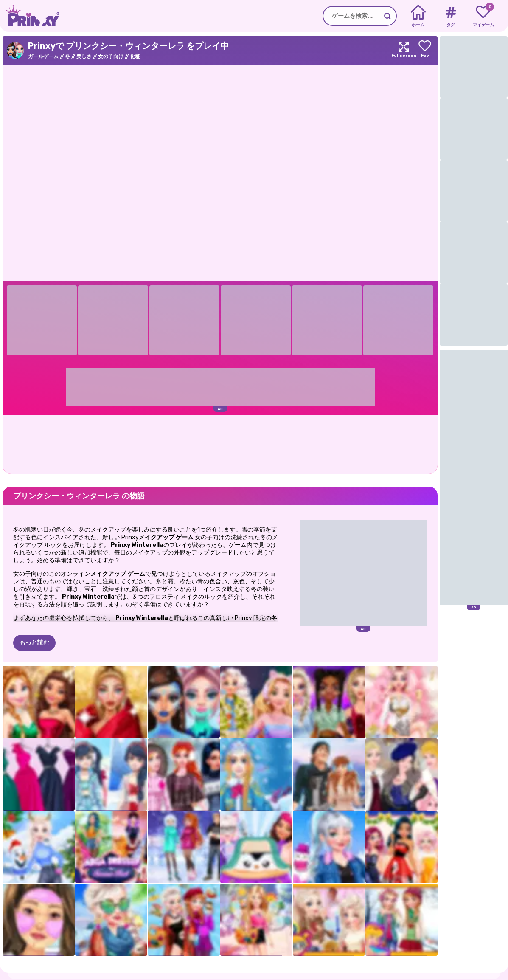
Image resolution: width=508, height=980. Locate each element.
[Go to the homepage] (30, 16)
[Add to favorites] (425, 50)
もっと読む (34, 643)
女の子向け (111, 56)
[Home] (418, 16)
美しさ (84, 56)
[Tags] (450, 16)
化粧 (135, 56)
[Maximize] (404, 50)
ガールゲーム (43, 56)
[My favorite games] (483, 16)
